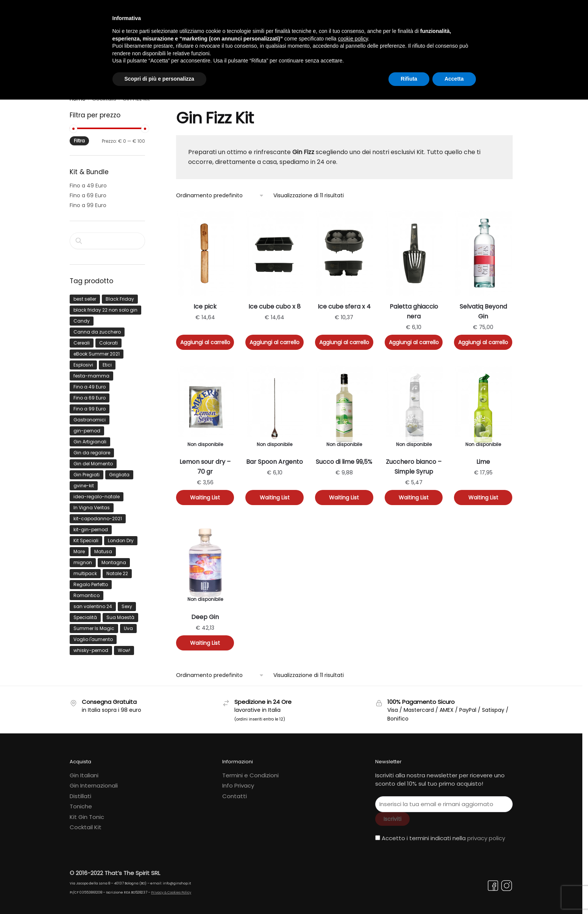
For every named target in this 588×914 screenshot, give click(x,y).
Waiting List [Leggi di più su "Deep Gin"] (205, 639)
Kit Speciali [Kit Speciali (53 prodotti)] (86, 537)
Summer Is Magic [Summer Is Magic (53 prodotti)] (94, 625)
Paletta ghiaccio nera (414, 308)
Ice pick (205, 303)
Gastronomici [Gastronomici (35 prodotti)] (90, 416)
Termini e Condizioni (250, 771)
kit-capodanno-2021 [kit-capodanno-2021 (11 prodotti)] (98, 515)
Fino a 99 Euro (88, 201)
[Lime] (483, 404)
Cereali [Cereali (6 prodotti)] (82, 339)
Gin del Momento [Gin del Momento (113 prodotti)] (93, 460)
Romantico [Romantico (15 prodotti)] (87, 592)
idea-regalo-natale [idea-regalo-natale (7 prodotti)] (97, 493)
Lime (483, 458)
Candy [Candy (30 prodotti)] (82, 317)
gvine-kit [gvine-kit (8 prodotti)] (84, 482)
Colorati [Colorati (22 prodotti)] (108, 339)
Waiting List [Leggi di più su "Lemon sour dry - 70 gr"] (205, 494)
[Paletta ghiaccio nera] (414, 249)
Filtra (79, 137)
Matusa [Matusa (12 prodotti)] (103, 548)
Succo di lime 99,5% (344, 458)
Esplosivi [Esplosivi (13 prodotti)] (83, 361)
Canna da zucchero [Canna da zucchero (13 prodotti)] (97, 328)
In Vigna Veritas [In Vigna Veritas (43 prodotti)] (92, 504)
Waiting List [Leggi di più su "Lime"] (483, 494)
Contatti (235, 792)
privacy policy (486, 834)
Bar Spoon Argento (275, 458)
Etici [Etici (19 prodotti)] (107, 361)
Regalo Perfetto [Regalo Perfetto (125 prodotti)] (91, 581)
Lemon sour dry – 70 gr (205, 463)
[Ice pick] (205, 249)
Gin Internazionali (94, 782)
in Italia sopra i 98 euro (112, 707)
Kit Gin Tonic (87, 813)
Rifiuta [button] (409, 79)
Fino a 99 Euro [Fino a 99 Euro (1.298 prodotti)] (90, 405)
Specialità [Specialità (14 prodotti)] (85, 614)
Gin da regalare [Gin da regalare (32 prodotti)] (92, 449)
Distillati (80, 792)
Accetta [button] (454, 79)
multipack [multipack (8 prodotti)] (85, 570)
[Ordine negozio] (220, 192)
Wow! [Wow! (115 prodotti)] (124, 647)
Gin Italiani (84, 771)
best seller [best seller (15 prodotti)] (85, 295)
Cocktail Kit (86, 824)
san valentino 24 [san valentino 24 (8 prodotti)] (93, 603)
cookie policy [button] (353, 39)
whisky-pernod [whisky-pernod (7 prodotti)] (91, 647)
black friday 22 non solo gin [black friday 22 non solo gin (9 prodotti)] (105, 306)
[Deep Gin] (205, 560)
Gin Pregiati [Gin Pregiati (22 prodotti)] (87, 471)
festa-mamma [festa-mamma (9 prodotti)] (91, 372)
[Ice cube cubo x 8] (275, 249)
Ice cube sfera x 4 (344, 303)
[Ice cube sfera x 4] (344, 249)
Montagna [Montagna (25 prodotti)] (114, 559)
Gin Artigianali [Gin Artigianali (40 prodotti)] (90, 438)
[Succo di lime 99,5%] (344, 404)
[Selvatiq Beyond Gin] (483, 249)
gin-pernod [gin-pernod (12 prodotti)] (87, 427)
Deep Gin (205, 614)
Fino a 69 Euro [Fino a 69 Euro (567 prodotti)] (90, 394)
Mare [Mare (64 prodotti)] (79, 548)
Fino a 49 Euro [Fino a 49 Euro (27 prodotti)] (90, 383)
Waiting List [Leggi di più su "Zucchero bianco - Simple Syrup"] (414, 494)
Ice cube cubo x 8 (275, 303)
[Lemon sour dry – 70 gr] (205, 404)
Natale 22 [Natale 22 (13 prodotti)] (117, 570)
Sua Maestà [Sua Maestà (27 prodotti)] (120, 614)
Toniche (81, 803)
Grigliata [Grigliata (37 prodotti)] (119, 471)
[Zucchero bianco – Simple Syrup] (414, 404)
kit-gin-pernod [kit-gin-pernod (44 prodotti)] (91, 526)
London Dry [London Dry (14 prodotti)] (121, 537)
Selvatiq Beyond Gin (483, 308)
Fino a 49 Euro (88, 182)
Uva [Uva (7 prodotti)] (128, 625)
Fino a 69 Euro (88, 192)
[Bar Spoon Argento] (275, 404)
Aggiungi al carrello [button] (205, 339)
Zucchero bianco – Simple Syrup (414, 463)
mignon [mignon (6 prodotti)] (83, 559)
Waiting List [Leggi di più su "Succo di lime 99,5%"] (344, 494)
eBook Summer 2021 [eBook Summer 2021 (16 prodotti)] (97, 350)
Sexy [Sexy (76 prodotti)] (127, 603)
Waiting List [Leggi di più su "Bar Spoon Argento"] (275, 494)
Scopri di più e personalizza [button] (159, 79)
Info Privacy (238, 782)
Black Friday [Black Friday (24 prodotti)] (120, 295)
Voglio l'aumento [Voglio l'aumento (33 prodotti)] (93, 636)
